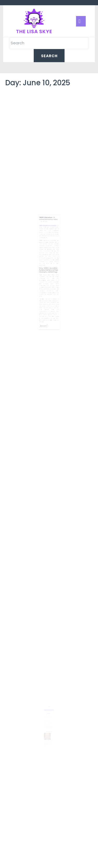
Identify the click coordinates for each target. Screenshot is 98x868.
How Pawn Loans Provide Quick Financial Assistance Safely (48, 724)
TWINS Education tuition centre (48, 240)
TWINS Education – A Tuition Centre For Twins (48, 235)
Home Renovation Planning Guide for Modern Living (49, 716)
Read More (46, 311)
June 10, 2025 (46, 238)
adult (43, 303)
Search (49, 707)
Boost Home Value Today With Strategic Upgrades (48, 721)
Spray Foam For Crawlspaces (48, 714)
